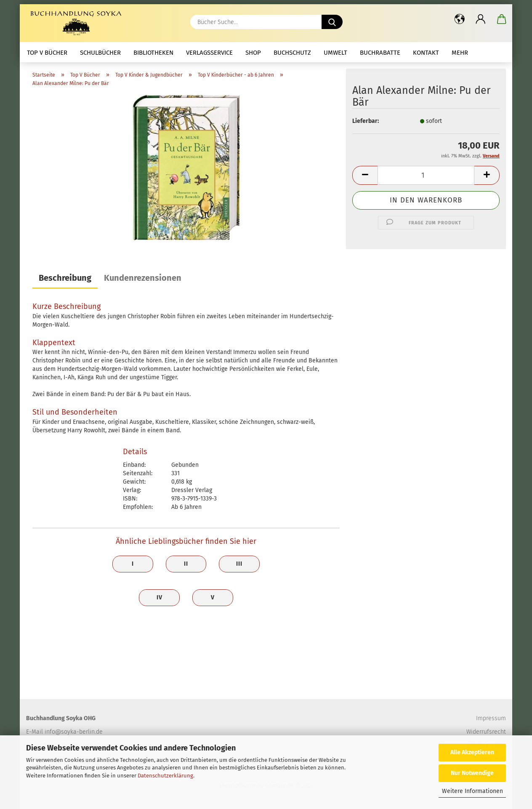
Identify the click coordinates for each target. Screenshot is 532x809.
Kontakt (426, 53)
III (239, 564)
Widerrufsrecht (486, 732)
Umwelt (335, 53)
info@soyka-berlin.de (74, 732)
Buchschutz (292, 53)
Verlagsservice (209, 53)
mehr (460, 53)
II (186, 564)
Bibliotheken (153, 53)
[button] (460, 19)
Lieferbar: (366, 121)
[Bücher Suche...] (332, 22)
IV (160, 597)
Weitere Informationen (472, 791)
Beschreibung (65, 278)
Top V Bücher (47, 53)
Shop (253, 53)
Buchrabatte (380, 53)
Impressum (491, 718)
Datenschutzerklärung (165, 776)
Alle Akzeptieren (472, 752)
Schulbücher (100, 53)
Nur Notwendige (472, 773)
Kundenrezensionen (143, 278)
